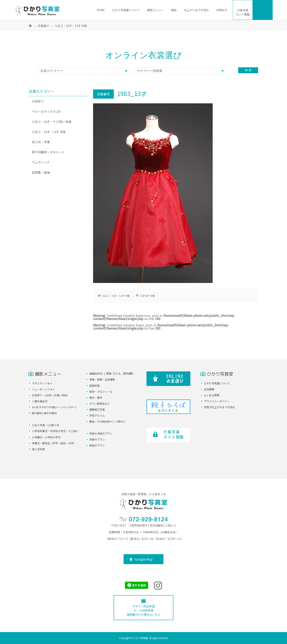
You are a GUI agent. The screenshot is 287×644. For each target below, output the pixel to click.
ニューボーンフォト (43, 389)
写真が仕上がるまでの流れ (219, 407)
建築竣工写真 (97, 410)
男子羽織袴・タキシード (48, 152)
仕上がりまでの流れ (196, 10)
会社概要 (209, 389)
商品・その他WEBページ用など (107, 421)
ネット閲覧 (243, 12)
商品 (174, 10)
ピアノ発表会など (100, 404)
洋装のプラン (97, 439)
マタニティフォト (42, 383)
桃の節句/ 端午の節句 (44, 413)
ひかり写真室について (126, 10)
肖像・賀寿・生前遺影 (102, 379)
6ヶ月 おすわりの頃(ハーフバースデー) (54, 407)
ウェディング (41, 162)
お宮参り (38, 101)
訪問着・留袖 (41, 172)
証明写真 (94, 386)
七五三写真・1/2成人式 (45, 425)
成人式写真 (38, 449)
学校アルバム (97, 415)
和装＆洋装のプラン (101, 433)
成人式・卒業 (41, 142)
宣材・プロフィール (101, 392)
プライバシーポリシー (217, 401)
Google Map (144, 559)
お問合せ (222, 10)
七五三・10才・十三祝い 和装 (52, 122)
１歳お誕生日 (40, 401)
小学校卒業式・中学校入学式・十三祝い (55, 431)
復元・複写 (96, 398)
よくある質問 (212, 395)
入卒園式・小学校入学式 (46, 437)
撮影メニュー (155, 10)
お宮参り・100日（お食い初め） (51, 395)
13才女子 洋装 (147, 296)
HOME (101, 10)
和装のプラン (97, 445)
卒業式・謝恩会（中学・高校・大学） (54, 443)
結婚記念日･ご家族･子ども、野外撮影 (111, 373)
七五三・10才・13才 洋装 (116, 296)
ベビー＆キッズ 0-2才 (46, 111)
